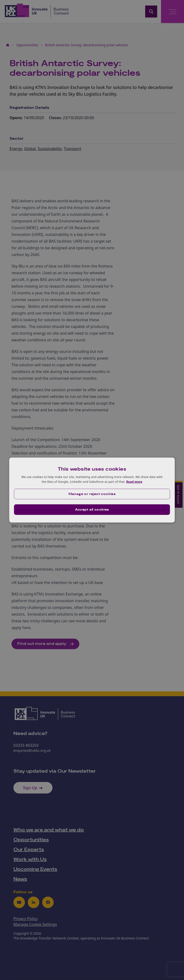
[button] (92, 494)
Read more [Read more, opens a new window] (134, 482)
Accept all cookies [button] (92, 509)
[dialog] (92, 490)
